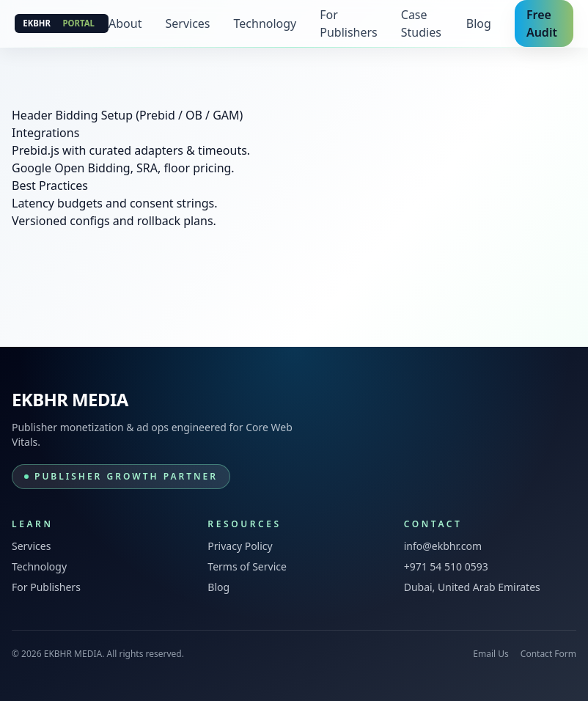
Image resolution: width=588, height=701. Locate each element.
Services (187, 23)
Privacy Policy (240, 546)
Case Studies (421, 23)
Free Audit (542, 23)
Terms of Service (247, 566)
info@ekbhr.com (443, 546)
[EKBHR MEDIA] (62, 23)
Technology (265, 23)
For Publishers (349, 23)
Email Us (490, 654)
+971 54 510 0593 (446, 566)
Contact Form (548, 654)
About (125, 23)
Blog (479, 23)
